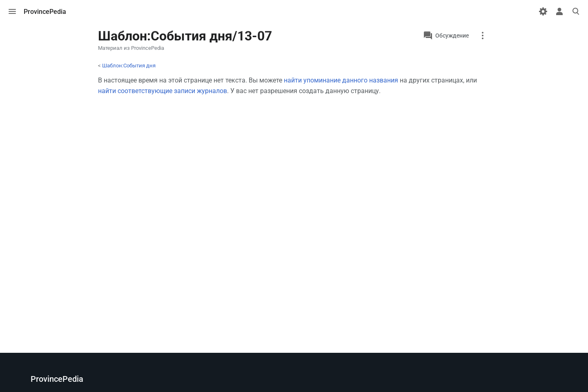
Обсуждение (452, 36)
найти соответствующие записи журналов (163, 91)
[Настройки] (543, 11)
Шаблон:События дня (129, 66)
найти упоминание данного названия (341, 80)
